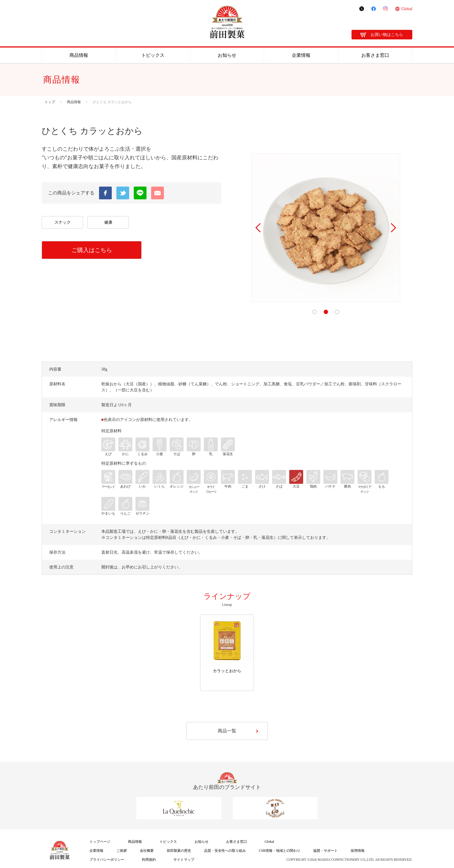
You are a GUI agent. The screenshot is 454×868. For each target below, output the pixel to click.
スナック (63, 222)
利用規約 (149, 860)
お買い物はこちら (387, 35)
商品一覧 (227, 731)
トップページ (100, 842)
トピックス (153, 55)
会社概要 (147, 851)
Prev (259, 228)
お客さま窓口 (375, 55)
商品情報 (79, 55)
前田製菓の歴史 (179, 851)
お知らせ (227, 55)
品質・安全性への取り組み (225, 851)
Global (407, 9)
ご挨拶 (122, 851)
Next (393, 228)
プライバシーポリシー (107, 860)
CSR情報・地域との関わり (280, 851)
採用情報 (358, 851)
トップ (50, 102)
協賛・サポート (325, 851)
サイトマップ (184, 860)
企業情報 (301, 55)
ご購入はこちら (92, 250)
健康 (108, 222)
